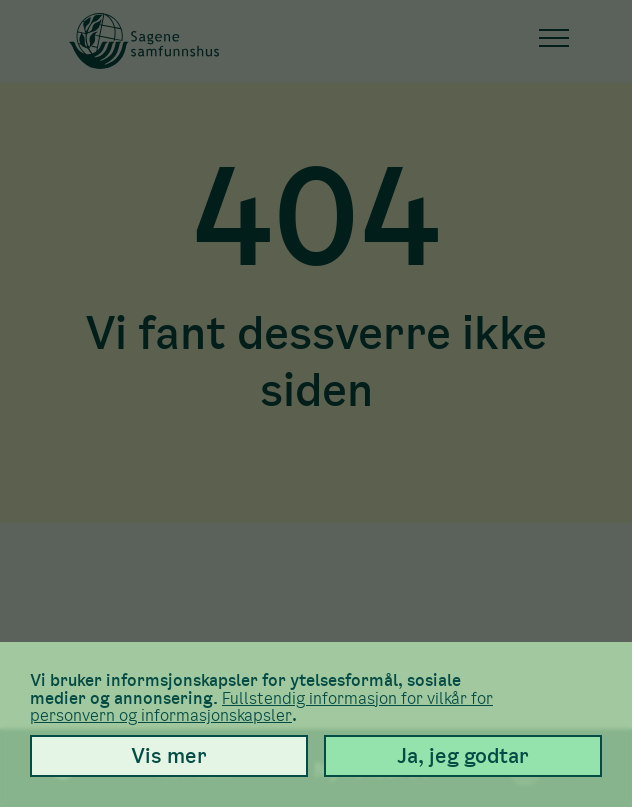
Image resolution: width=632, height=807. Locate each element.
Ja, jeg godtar (463, 756)
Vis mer (169, 756)
